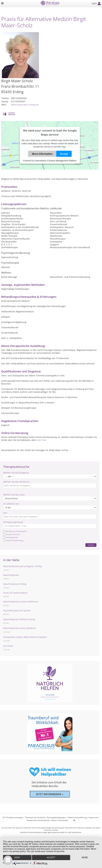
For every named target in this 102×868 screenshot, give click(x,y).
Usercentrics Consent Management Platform (56, 160)
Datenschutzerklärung (77, 817)
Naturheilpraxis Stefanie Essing (19, 619)
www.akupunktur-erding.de (25, 105)
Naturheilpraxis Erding (15, 584)
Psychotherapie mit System (17, 610)
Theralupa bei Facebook (35, 817)
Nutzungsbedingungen (56, 817)
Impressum (93, 817)
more (85, 858)
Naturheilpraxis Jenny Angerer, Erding (22, 566)
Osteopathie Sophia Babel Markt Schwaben (25, 637)
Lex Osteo (8, 646)
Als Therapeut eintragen (13, 817)
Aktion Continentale (60, 820)
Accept (64, 154)
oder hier (41, 440)
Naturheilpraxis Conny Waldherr (20, 628)
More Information (42, 154)
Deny (17, 858)
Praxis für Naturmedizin (15, 593)
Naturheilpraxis (11, 575)
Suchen (91, 545)
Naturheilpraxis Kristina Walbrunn (21, 602)
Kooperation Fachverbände (38, 820)
